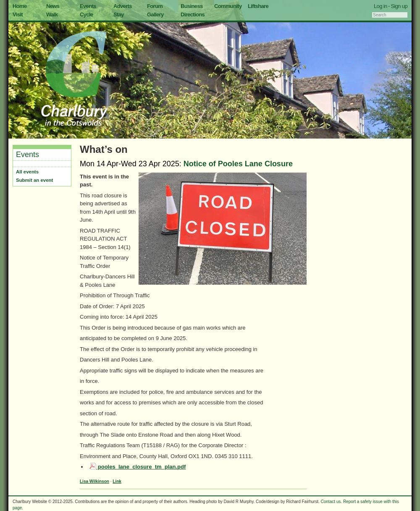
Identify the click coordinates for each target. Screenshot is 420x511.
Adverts (123, 6)
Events (88, 6)
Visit (18, 14)
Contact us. (332, 502)
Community (228, 6)
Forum (155, 6)
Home (20, 6)
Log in (381, 6)
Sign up (399, 6)
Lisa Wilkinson (94, 481)
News (53, 6)
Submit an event (34, 180)
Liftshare (258, 6)
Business (192, 6)
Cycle (86, 14)
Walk (52, 14)
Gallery (155, 14)
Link (117, 481)
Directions (193, 14)
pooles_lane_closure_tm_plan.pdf (138, 467)
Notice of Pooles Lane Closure (238, 164)
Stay (119, 14)
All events (27, 172)
